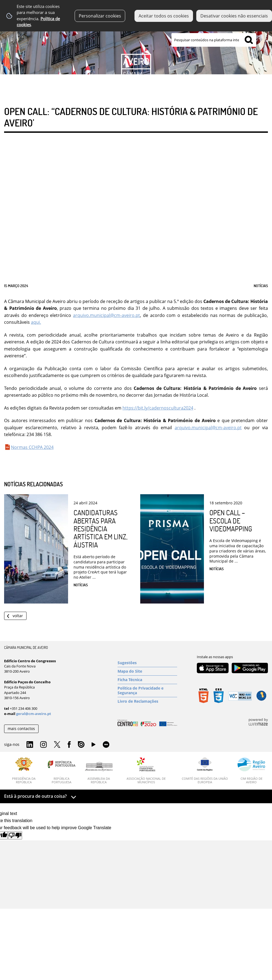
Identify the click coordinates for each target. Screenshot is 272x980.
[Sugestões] (147, 663)
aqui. (36, 322)
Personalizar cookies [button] (100, 16)
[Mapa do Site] (147, 671)
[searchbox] (214, 40)
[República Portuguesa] (62, 771)
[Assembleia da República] (99, 773)
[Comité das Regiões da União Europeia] (205, 771)
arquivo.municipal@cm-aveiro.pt (106, 315)
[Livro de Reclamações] (147, 701)
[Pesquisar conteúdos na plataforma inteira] (249, 40)
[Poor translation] (15, 835)
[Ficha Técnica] (147, 680)
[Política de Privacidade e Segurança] (147, 691)
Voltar (18, 616)
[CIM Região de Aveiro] (251, 771)
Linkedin (30, 745)
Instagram (43, 745)
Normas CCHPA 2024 (32, 447)
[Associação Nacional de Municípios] (146, 771)
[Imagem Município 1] (136, 46)
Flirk (106, 745)
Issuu (81, 745)
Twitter (57, 745)
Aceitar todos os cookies (164, 16)
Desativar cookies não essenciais (234, 16)
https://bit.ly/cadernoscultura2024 (158, 408)
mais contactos (21, 729)
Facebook (69, 745)
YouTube (93, 746)
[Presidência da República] (24, 771)
